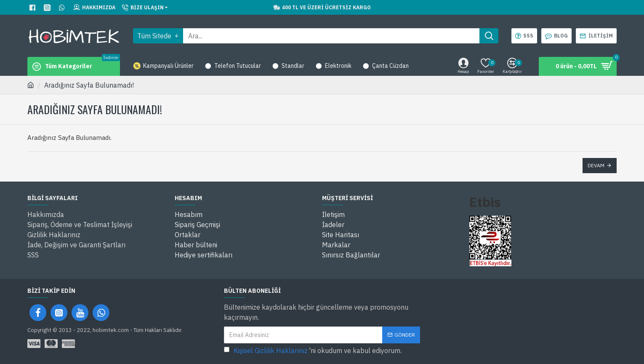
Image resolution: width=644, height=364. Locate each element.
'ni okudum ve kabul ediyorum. (313, 351)
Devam (596, 165)
